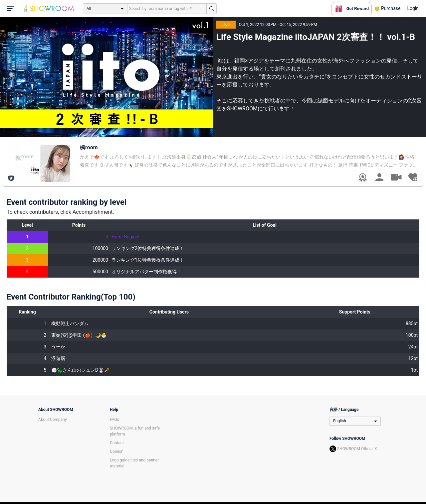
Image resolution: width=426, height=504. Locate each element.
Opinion (117, 451)
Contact (117, 443)
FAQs (114, 420)
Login (413, 8)
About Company (53, 420)
